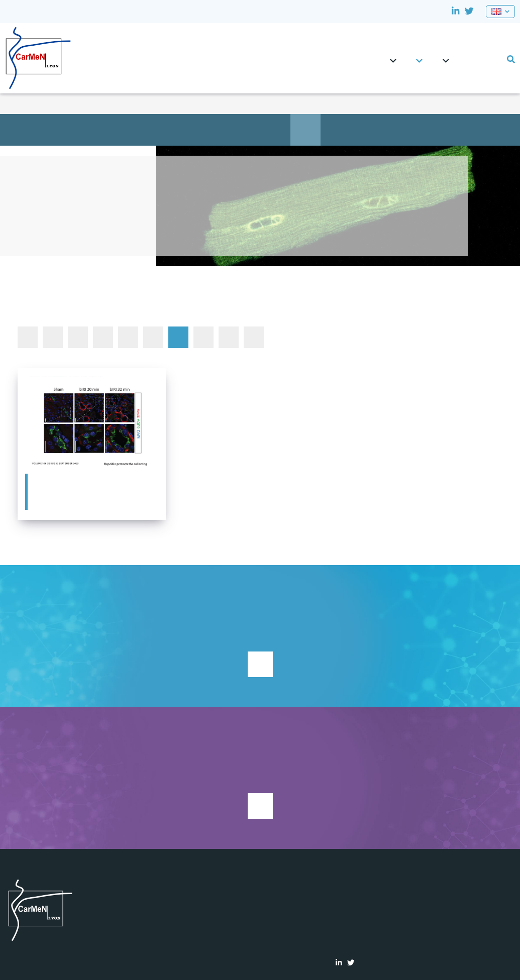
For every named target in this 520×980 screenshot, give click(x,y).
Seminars (254, 337)
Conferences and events (128, 337)
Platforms (446, 56)
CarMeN (393, 56)
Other (229, 337)
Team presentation (185, 130)
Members (245, 130)
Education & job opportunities (275, 130)
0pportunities (479, 55)
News (305, 130)
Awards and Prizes (103, 337)
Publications (336, 130)
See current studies (260, 806)
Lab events (494, 55)
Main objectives (215, 130)
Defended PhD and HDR (153, 337)
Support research (260, 664)
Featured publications (178, 337)
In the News (203, 337)
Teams (419, 56)
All (28, 337)
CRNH (464, 55)
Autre (53, 337)
